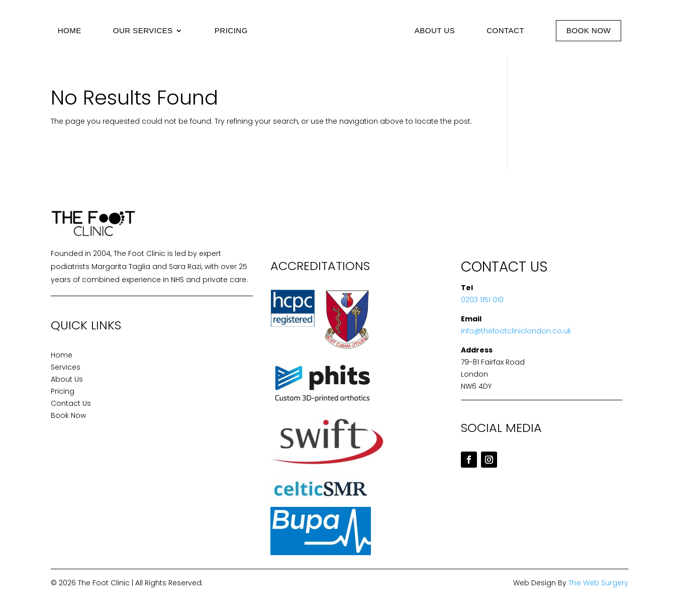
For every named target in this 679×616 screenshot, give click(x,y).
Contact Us (71, 403)
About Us (435, 30)
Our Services (143, 30)
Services (66, 367)
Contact (505, 30)
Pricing (231, 30)
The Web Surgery (598, 583)
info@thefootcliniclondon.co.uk (516, 331)
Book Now (589, 30)
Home (70, 30)
